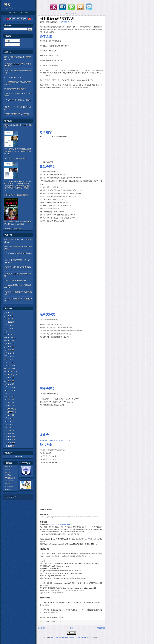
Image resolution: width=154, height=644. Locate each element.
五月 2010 (8, 431)
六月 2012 (8, 353)
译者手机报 (8, 467)
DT (11, 498)
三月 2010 (8, 437)
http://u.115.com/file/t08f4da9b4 (61, 524)
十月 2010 (8, 415)
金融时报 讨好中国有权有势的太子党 (17, 114)
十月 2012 (8, 341)
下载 (21, 13)
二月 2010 (8, 440)
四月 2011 (8, 396)
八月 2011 (8, 384)
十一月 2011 (9, 375)
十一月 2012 (9, 338)
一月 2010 (8, 443)
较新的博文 (42, 628)
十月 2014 (8, 319)
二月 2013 (8, 328)
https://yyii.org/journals (75, 22)
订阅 (10, 13)
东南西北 (8, 475)
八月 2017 (8, 313)
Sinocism (8, 489)
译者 (7, 5)
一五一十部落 (9, 481)
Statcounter (18, 456)
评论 (8, 45)
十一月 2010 (9, 412)
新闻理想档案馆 (10, 478)
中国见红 (8, 470)
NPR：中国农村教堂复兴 (13, 77)
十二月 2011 (9, 372)
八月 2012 (8, 347)
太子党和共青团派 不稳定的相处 (15, 89)
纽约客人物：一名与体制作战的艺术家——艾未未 (55, 440)
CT (15, 498)
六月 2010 (8, 427)
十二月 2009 (9, 446)
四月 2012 (8, 359)
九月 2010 (8, 418)
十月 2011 (8, 378)
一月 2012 (8, 369)
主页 (4, 13)
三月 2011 (8, 400)
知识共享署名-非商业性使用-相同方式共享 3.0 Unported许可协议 (71, 638)
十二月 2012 (9, 334)
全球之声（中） (10, 484)
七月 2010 (8, 424)
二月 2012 (8, 365)
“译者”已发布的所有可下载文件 (57, 19)
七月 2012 (8, 350)
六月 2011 (8, 390)
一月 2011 (8, 406)
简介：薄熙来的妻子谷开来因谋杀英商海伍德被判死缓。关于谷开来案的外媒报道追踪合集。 (18, 151)
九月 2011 (8, 381)
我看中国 (8, 472)
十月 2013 (8, 325)
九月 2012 (8, 344)
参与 (15, 13)
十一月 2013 (9, 322)
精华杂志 (64, 22)
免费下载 (10, 158)
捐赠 (26, 13)
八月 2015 (8, 316)
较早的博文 (101, 628)
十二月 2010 (9, 409)
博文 (8, 41)
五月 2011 (8, 393)
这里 (87, 539)
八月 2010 (8, 421)
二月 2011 (8, 403)
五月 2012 (8, 356)
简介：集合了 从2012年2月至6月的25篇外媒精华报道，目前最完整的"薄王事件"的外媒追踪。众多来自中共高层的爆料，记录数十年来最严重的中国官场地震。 (18, 186)
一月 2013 (8, 331)
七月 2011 (8, 387)
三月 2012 (8, 362)
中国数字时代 (9, 486)
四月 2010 (8, 434)
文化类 (44, 435)
